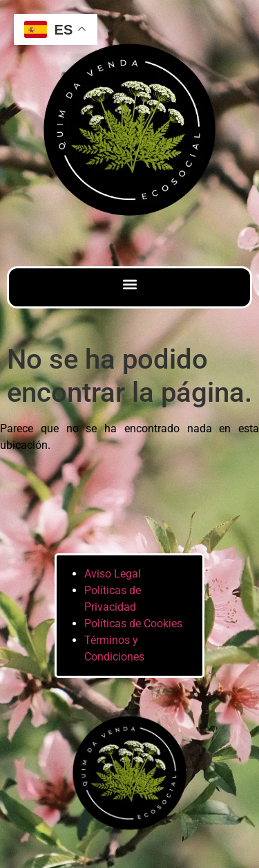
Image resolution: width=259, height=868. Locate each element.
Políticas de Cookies (133, 624)
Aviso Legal (113, 574)
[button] (129, 284)
